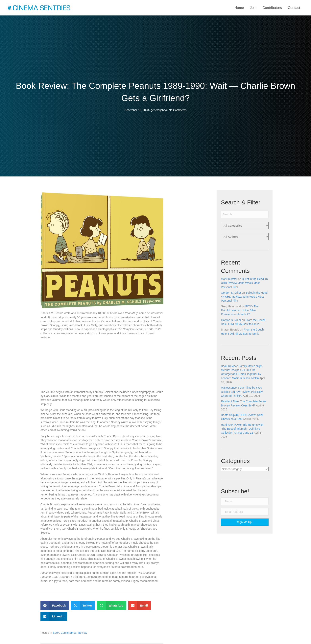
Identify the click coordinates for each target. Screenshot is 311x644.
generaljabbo (159, 110)
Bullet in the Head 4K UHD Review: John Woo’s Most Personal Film (244, 283)
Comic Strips (69, 633)
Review (83, 633)
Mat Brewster (229, 279)
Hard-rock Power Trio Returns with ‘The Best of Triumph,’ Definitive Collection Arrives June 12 (242, 429)
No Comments (178, 110)
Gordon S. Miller (231, 293)
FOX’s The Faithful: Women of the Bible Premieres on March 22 (240, 310)
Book (56, 633)
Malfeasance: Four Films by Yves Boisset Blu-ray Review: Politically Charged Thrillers (242, 392)
